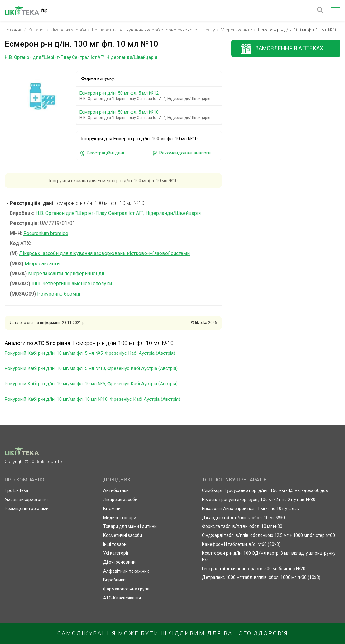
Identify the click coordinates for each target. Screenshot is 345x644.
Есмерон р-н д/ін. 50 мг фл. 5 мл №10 (150, 115)
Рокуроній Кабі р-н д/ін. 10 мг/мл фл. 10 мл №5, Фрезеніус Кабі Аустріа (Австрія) (91, 384)
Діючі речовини (119, 562)
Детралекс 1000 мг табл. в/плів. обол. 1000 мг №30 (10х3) (261, 577)
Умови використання (26, 500)
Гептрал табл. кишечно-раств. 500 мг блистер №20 (254, 569)
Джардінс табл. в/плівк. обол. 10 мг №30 (243, 518)
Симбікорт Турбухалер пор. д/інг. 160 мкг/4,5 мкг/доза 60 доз (265, 490)
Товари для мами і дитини (130, 526)
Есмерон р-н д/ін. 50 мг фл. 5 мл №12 (150, 96)
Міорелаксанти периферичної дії (66, 274)
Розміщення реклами (27, 509)
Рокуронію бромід (59, 294)
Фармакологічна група (126, 589)
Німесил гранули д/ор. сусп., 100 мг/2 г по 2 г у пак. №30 (259, 500)
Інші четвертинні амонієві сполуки (72, 284)
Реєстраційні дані (102, 153)
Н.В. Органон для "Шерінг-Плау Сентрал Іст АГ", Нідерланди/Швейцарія (118, 213)
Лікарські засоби (69, 30)
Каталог (37, 30)
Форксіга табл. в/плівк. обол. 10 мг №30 (242, 526)
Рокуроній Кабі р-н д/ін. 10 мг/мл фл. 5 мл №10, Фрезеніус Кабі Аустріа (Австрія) (91, 368)
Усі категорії (116, 553)
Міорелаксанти (236, 30)
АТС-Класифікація (122, 598)
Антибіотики (116, 490)
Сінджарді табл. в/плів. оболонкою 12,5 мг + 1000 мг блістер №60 (268, 535)
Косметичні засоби (123, 535)
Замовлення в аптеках (289, 48)
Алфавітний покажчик (126, 571)
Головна (14, 30)
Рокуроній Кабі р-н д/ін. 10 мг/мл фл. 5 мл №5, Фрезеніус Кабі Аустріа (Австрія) (90, 353)
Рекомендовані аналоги (181, 153)
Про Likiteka (17, 490)
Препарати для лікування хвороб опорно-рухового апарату (153, 30)
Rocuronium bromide (46, 233)
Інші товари (115, 544)
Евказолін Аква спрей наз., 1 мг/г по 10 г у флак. (251, 509)
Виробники (114, 580)
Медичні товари (120, 518)
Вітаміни (112, 509)
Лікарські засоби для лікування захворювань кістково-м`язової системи (104, 253)
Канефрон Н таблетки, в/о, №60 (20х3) (241, 544)
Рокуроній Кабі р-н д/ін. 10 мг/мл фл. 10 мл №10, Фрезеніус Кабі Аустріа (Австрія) (92, 399)
